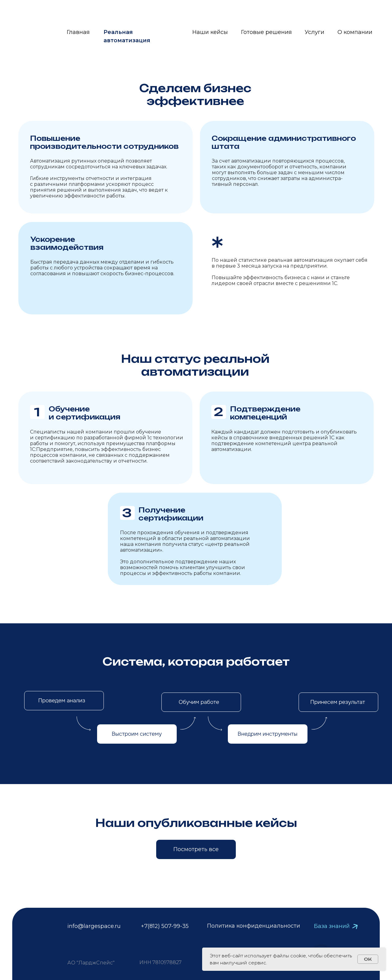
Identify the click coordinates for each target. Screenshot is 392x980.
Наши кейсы (210, 32)
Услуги (315, 32)
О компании (355, 32)
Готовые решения (266, 32)
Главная (78, 32)
